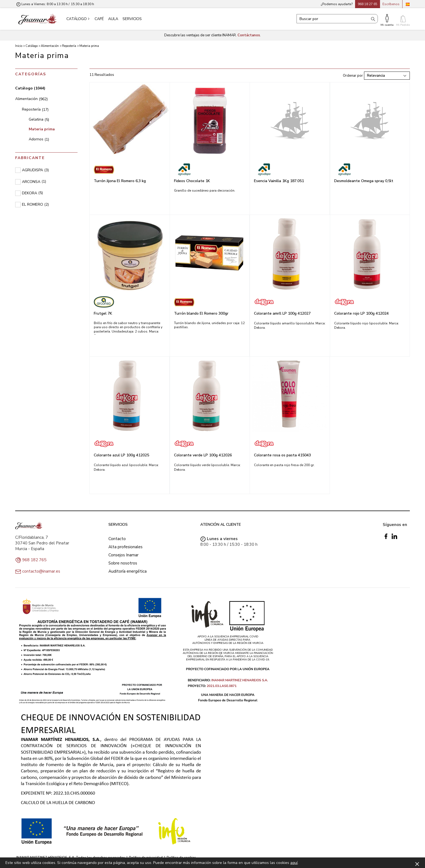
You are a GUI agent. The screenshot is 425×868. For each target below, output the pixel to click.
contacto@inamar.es (41, 571)
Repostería (35, 109)
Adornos (39, 139)
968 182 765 (34, 560)
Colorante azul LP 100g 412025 (121, 455)
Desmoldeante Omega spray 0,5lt (364, 181)
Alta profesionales (125, 547)
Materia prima (42, 129)
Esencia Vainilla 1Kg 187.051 (279, 181)
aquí (294, 863)
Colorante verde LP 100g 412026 (203, 455)
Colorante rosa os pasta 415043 (282, 455)
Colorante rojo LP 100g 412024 (361, 313)
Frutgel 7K (103, 313)
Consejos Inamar (123, 555)
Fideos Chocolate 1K (192, 181)
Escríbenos (391, 4)
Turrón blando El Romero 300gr (201, 313)
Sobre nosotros (123, 563)
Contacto (117, 539)
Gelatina (39, 119)
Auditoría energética (128, 571)
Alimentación (31, 99)
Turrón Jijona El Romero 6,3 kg (120, 181)
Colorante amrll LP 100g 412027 (282, 313)
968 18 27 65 (368, 4)
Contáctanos (249, 35)
